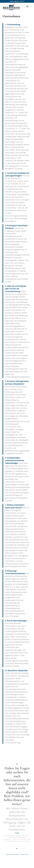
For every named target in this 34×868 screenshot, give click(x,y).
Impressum (9, 854)
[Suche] (27, 6)
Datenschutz (16, 854)
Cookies (22, 854)
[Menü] (31, 6)
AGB (27, 854)
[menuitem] (27, 6)
